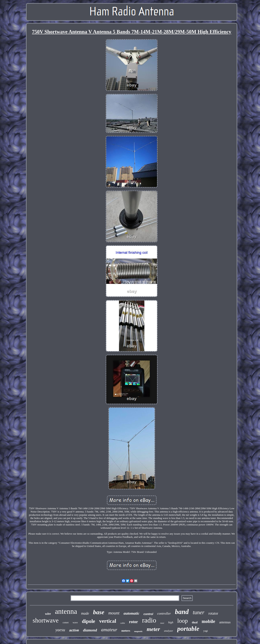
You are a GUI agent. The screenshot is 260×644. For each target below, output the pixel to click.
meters (126, 631)
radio (149, 620)
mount (114, 613)
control (148, 614)
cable (123, 623)
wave (75, 623)
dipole (88, 621)
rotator (213, 613)
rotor (133, 622)
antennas (225, 622)
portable (188, 629)
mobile (208, 621)
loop (183, 621)
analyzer (169, 631)
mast (162, 623)
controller (164, 614)
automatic (131, 613)
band (182, 612)
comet (66, 623)
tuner (199, 612)
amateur (109, 630)
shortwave (46, 620)
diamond (90, 630)
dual (195, 622)
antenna (66, 611)
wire (48, 614)
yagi (206, 631)
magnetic (139, 631)
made (85, 613)
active (74, 630)
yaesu (60, 630)
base (99, 612)
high (171, 622)
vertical (108, 621)
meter (153, 629)
